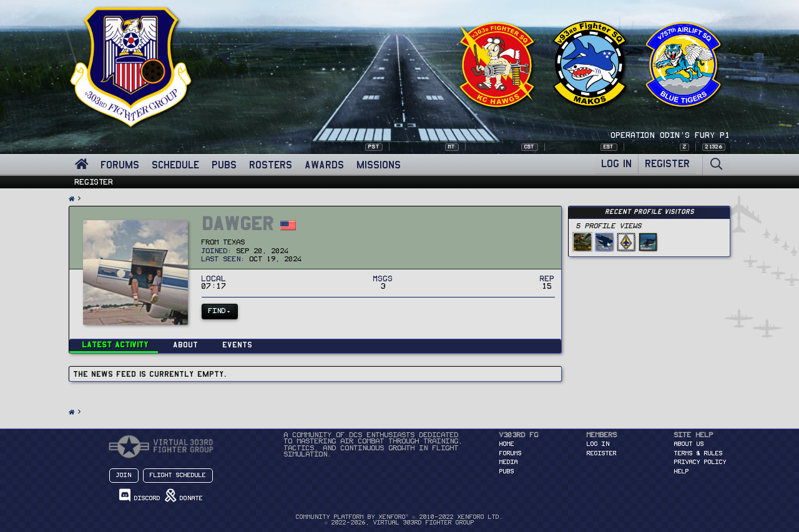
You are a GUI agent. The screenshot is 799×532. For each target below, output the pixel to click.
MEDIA (509, 462)
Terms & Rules (699, 453)
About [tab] (185, 345)
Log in (598, 444)
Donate (184, 496)
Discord (140, 496)
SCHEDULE (175, 165)
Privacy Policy (700, 462)
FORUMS (120, 165)
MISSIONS (379, 165)
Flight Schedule (178, 475)
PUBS (224, 165)
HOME (507, 444)
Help (682, 472)
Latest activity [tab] (115, 345)
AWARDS (324, 165)
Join (124, 475)
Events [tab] (237, 345)
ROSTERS (271, 165)
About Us (689, 444)
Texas (234, 242)
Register (94, 182)
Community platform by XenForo (399, 517)
